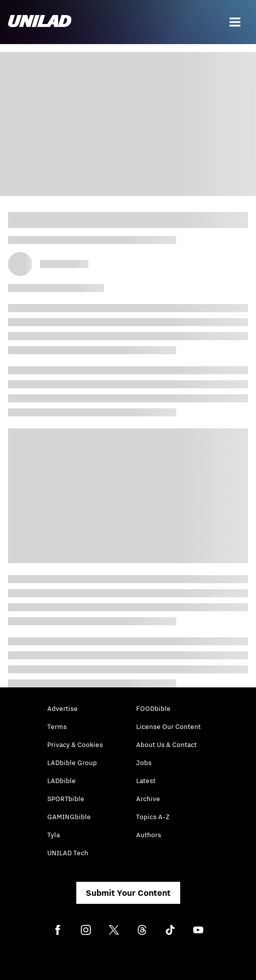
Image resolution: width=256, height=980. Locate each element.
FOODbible (153, 708)
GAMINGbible (69, 817)
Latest (146, 781)
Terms (57, 726)
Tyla (53, 835)
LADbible (61, 781)
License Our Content (168, 726)
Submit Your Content (128, 893)
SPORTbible (66, 799)
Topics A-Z (153, 817)
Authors (149, 835)
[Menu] (235, 22)
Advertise (62, 708)
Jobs (144, 763)
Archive (148, 799)
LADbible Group (72, 763)
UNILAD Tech (68, 853)
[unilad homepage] (40, 22)
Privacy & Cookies (75, 745)
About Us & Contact (166, 745)
